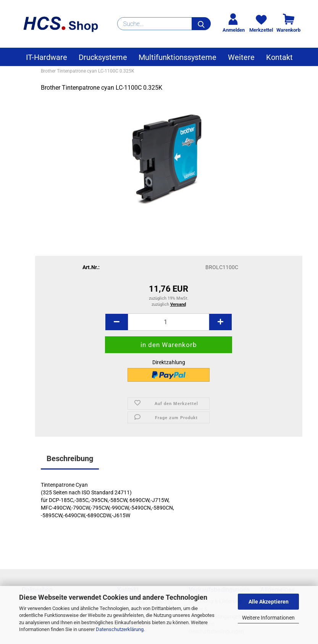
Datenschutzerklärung (120, 629)
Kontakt (279, 57)
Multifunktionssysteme (178, 57)
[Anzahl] (169, 322)
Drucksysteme (103, 57)
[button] (116, 322)
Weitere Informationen (268, 618)
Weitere (241, 57)
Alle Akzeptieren (269, 602)
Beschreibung (70, 458)
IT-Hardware (47, 57)
